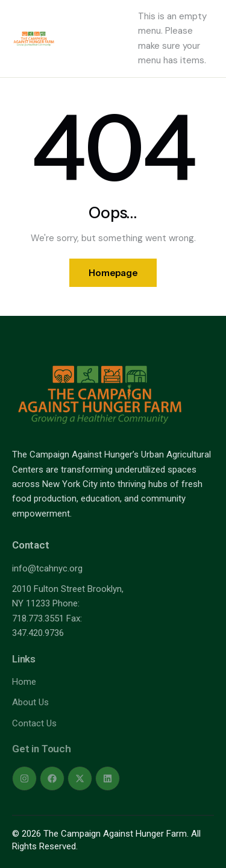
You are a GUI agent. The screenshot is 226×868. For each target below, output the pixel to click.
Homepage (113, 273)
